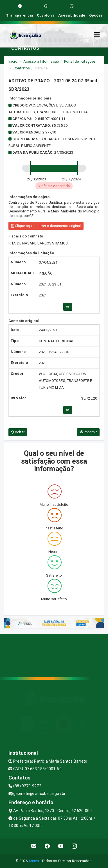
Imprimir (88, 432)
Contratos (22, 68)
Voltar (18, 432)
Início (13, 61)
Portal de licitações (80, 61)
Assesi (34, 861)
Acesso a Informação (41, 61)
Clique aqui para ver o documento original (46, 226)
